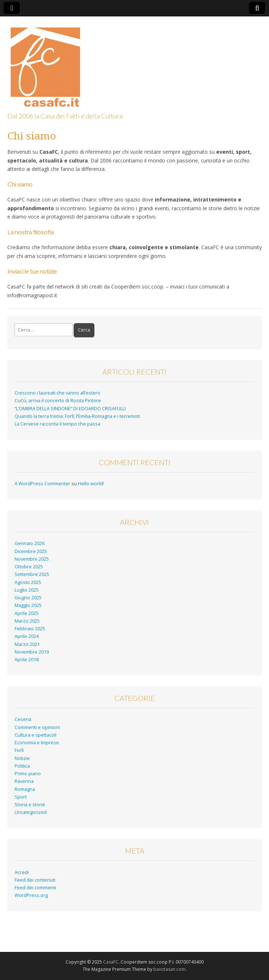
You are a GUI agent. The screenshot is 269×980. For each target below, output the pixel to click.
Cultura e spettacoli (36, 735)
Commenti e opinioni (37, 727)
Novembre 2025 (32, 559)
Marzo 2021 (27, 644)
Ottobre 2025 (29, 567)
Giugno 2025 (28, 598)
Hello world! (91, 484)
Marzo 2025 (27, 621)
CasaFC (111, 962)
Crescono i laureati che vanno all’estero (57, 393)
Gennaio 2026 (30, 543)
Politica (22, 766)
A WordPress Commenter (42, 484)
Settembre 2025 (32, 574)
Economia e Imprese (37, 743)
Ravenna (24, 781)
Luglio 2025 (27, 590)
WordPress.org (31, 895)
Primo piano (28, 774)
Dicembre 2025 (31, 551)
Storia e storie (30, 805)
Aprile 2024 (27, 636)
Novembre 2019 (32, 652)
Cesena (23, 719)
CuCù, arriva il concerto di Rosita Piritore (58, 401)
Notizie (22, 758)
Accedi (22, 872)
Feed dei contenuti (35, 880)
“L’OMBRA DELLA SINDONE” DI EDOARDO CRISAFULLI (70, 409)
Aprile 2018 (27, 660)
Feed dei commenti (35, 888)
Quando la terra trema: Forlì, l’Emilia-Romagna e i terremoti (77, 416)
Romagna (25, 789)
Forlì (19, 750)
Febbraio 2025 (30, 629)
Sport (21, 797)
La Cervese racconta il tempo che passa (58, 424)
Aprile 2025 (27, 613)
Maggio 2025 (28, 605)
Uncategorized (31, 812)
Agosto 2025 (28, 582)
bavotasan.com (169, 969)
